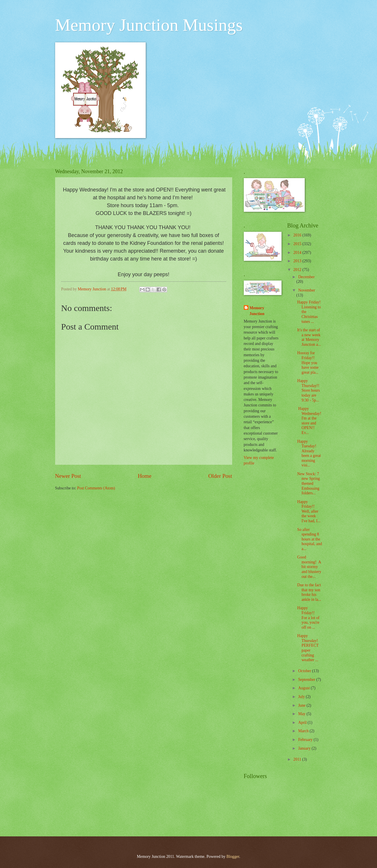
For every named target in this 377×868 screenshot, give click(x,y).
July (302, 697)
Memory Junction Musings (149, 25)
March (304, 731)
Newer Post (68, 476)
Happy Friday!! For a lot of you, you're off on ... (308, 617)
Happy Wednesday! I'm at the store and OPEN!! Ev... (309, 421)
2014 (298, 253)
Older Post (220, 476)
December (306, 277)
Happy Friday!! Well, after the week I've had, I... (309, 511)
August (304, 688)
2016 (298, 235)
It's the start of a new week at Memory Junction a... (309, 337)
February (306, 740)
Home (145, 476)
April (303, 723)
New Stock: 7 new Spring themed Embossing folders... (309, 483)
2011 (298, 759)
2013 (298, 261)
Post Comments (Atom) (96, 488)
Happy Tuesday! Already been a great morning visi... (309, 453)
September (307, 680)
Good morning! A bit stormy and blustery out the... (309, 567)
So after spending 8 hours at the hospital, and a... (310, 539)
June (302, 705)
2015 (298, 244)
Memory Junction (257, 311)
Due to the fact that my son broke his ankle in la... (309, 592)
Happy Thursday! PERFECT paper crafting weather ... (308, 648)
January (305, 748)
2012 (298, 270)
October (305, 671)
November (306, 290)
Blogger (233, 857)
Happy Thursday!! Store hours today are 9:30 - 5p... (309, 390)
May (302, 714)
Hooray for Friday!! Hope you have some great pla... (308, 362)
